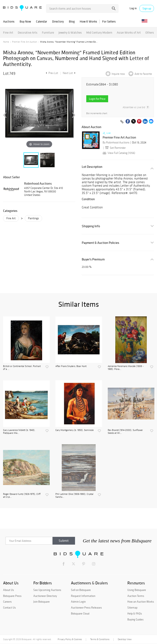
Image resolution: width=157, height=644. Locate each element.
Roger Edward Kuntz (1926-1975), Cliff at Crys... (22, 495)
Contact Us (9, 608)
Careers (7, 602)
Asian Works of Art (129, 32)
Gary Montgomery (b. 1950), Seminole (75, 430)
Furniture (48, 32)
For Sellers (109, 21)
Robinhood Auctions (38, 183)
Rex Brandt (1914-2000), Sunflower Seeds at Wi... (125, 432)
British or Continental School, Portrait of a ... (22, 368)
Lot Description (92, 167)
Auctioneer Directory (45, 596)
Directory (58, 21)
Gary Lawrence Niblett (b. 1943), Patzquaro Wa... (19, 432)
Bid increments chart (97, 113)
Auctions (9, 21)
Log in (133, 8)
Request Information (83, 596)
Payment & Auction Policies (100, 243)
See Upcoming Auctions (47, 590)
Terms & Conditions (100, 639)
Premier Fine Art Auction (25, 42)
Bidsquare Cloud (80, 613)
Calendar (41, 21)
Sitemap (132, 608)
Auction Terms (136, 596)
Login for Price (97, 99)
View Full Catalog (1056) (119, 153)
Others (150, 32)
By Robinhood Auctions (116, 143)
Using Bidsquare (137, 590)
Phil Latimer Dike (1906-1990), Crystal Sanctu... (74, 495)
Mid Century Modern (99, 32)
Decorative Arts (28, 32)
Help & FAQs (135, 613)
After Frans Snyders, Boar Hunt (71, 366)
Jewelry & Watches (70, 32)
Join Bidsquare (41, 602)
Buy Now (25, 21)
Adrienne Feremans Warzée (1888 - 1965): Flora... (126, 368)
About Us (8, 590)
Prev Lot (51, 73)
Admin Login (78, 602)
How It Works (88, 21)
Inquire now (118, 74)
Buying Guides (135, 619)
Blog (72, 21)
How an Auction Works (141, 602)
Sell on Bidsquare (81, 590)
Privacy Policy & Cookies (70, 639)
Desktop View (125, 639)
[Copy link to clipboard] (122, 122)
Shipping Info (91, 226)
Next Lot (69, 73)
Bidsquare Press (12, 596)
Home (6, 42)
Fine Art (8, 32)
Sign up (147, 8)
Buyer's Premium (93, 259)
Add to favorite (143, 74)
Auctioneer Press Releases (86, 608)
